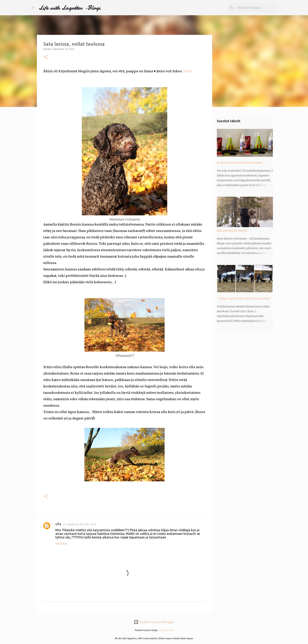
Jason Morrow (166, 630)
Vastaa (61, 544)
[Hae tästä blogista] (256, 8)
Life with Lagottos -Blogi (70, 8)
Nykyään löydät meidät (232, 231)
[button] (46, 57)
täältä (187, 71)
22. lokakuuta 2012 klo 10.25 (79, 524)
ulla (58, 524)
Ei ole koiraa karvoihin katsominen (240, 163)
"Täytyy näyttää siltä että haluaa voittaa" (244, 298)
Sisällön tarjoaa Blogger (154, 622)
